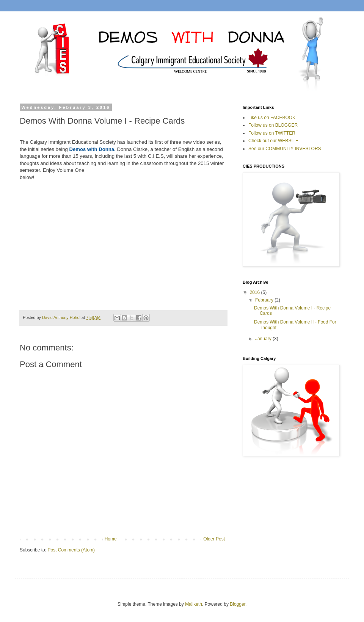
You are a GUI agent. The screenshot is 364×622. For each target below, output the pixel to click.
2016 (256, 292)
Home (111, 539)
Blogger (238, 604)
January (264, 339)
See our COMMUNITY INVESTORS (285, 149)
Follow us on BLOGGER (273, 125)
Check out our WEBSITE (273, 141)
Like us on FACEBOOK (272, 118)
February (265, 300)
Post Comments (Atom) (71, 550)
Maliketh (194, 604)
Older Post (214, 539)
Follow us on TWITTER (272, 133)
